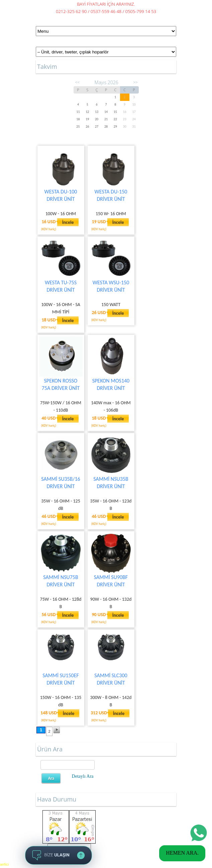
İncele (68, 222)
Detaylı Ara (83, 776)
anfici (4, 864)
